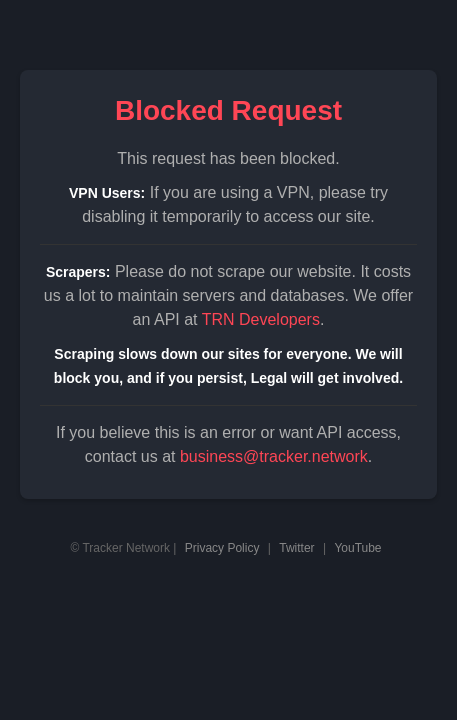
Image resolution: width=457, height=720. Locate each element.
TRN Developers (261, 319)
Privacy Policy (222, 548)
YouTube (357, 548)
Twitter (296, 548)
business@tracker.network (274, 456)
